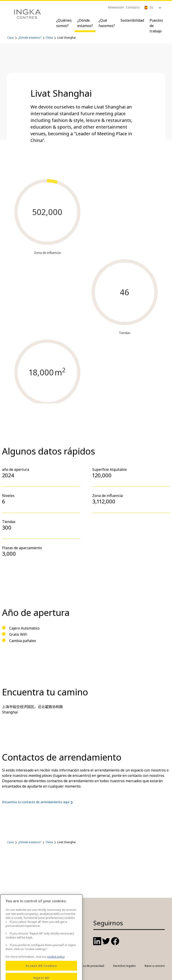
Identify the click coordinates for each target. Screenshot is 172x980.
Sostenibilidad (132, 20)
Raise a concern (155, 966)
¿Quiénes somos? (64, 23)
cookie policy (56, 967)
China (49, 38)
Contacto (133, 7)
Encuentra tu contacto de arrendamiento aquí (38, 802)
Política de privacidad (90, 966)
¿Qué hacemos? (107, 23)
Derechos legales (124, 966)
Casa (10, 38)
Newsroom (116, 7)
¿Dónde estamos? (85, 23)
